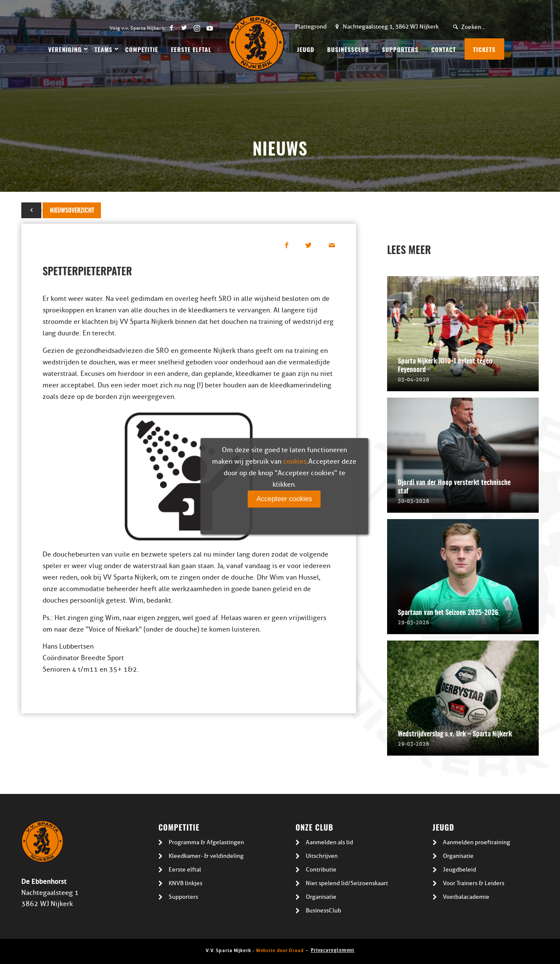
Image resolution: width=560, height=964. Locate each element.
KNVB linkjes (185, 883)
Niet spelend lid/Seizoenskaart (347, 883)
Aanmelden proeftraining (477, 842)
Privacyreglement (333, 949)
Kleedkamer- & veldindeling (206, 856)
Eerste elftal (185, 870)
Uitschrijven (322, 856)
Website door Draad (280, 950)
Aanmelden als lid (329, 842)
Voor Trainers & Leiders (474, 883)
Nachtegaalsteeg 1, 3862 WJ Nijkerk (391, 27)
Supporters (183, 897)
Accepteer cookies (284, 499)
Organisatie (321, 897)
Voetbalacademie (466, 897)
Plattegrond (311, 27)
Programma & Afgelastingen (206, 842)
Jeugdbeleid (459, 870)
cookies (295, 462)
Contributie (321, 870)
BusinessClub (323, 911)
